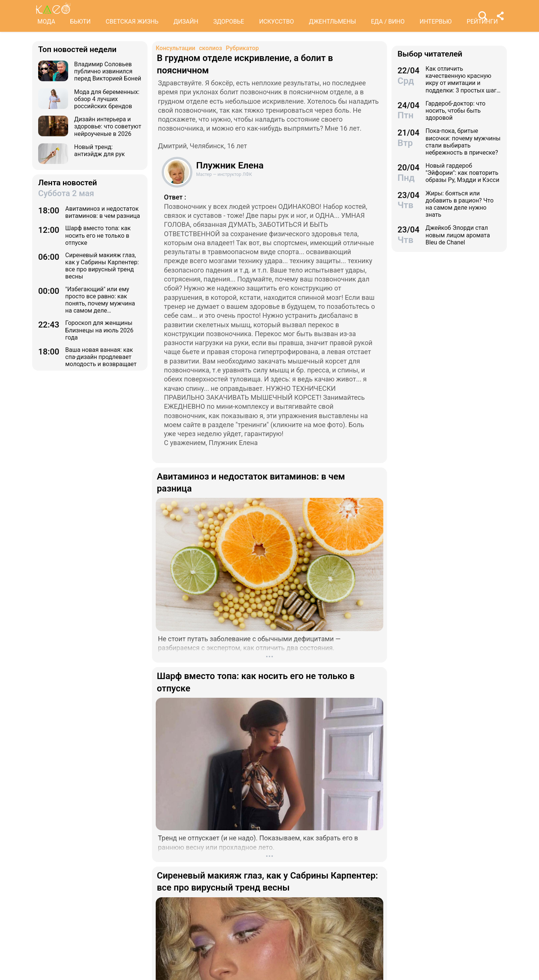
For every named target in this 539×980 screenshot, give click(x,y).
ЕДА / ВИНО (388, 22)
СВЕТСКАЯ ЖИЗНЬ (132, 22)
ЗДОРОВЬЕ (229, 22)
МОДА (46, 22)
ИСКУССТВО (276, 22)
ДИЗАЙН (186, 22)
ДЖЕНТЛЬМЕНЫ (332, 22)
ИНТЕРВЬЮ (436, 22)
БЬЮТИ (80, 22)
